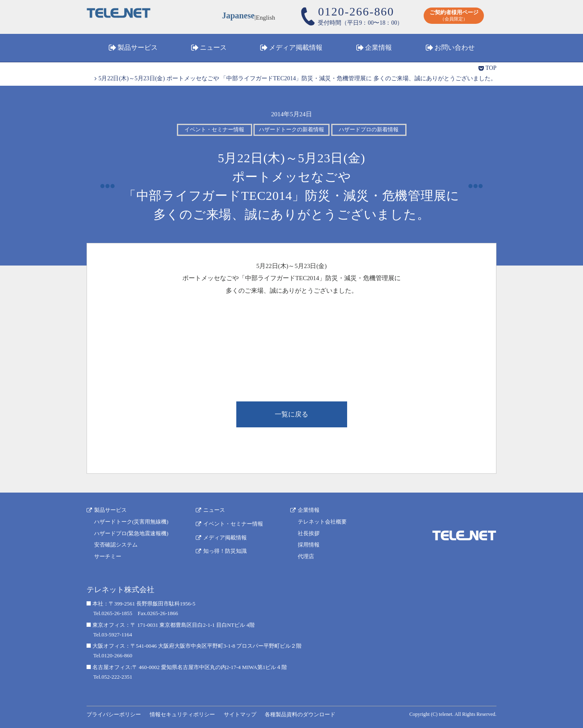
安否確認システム (116, 545)
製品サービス (138, 47)
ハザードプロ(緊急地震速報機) (131, 533)
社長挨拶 (309, 533)
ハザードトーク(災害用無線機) (131, 522)
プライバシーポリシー (114, 714)
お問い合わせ (455, 47)
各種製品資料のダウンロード (300, 714)
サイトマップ (240, 714)
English (266, 17)
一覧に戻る (291, 414)
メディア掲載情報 (296, 47)
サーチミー (108, 556)
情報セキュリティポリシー (182, 714)
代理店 (306, 556)
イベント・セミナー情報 (233, 524)
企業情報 (378, 47)
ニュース (213, 47)
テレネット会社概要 (322, 522)
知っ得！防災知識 (225, 551)
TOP (491, 68)
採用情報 (309, 545)
